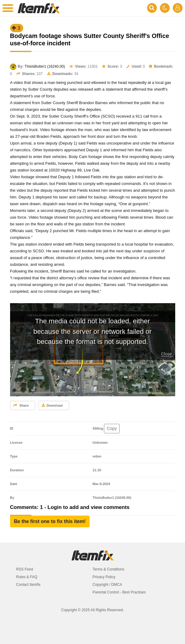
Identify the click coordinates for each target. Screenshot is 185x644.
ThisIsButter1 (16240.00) (45, 66)
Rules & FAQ (27, 577)
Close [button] (167, 354)
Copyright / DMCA (107, 585)
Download (52, 405)
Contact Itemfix (28, 585)
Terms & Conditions (109, 569)
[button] (50, 522)
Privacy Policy (104, 577)
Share (21, 405)
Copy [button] (112, 428)
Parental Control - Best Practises (119, 592)
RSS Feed (25, 569)
